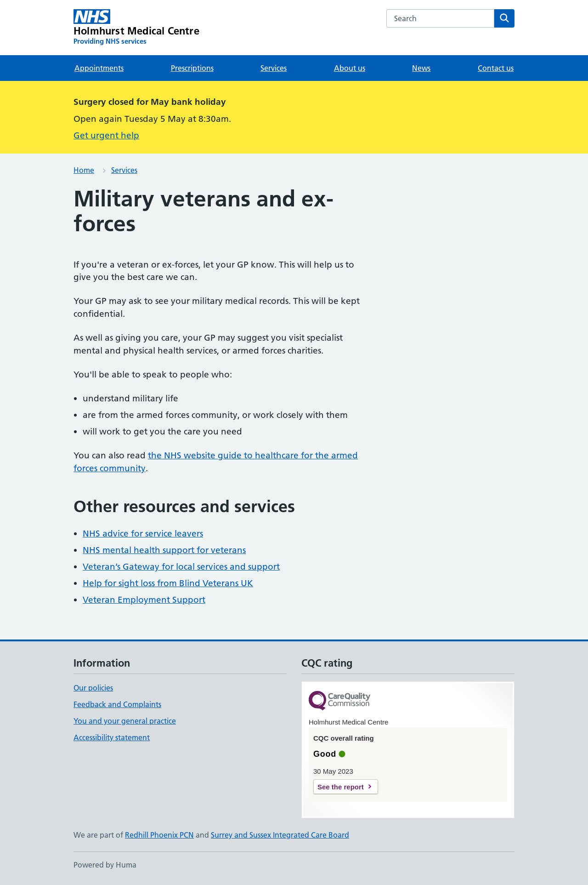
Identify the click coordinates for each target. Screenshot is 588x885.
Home (84, 170)
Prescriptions (192, 68)
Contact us (496, 68)
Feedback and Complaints (117, 704)
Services (274, 68)
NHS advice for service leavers (143, 534)
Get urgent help (106, 135)
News (421, 68)
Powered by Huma (105, 865)
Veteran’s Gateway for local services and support (181, 567)
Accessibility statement (112, 737)
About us (350, 68)
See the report (341, 787)
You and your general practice (125, 721)
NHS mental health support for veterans (164, 550)
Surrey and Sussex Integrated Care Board (280, 835)
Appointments (99, 68)
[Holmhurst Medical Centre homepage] (136, 28)
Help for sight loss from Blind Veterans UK (168, 583)
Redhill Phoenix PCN (159, 835)
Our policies (93, 688)
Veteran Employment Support (144, 600)
